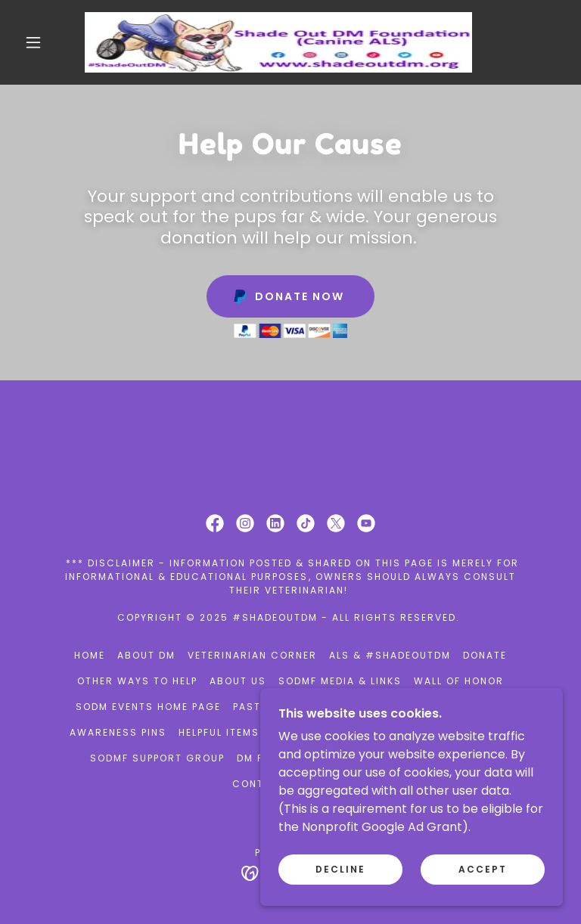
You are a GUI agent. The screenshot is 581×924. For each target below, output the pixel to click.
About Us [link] (238, 681)
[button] (33, 42)
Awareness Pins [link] (118, 732)
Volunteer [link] (350, 707)
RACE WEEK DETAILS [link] (449, 707)
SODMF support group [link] (157, 758)
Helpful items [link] (219, 732)
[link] (278, 42)
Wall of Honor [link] (459, 681)
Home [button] (90, 655)
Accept (483, 900)
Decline (340, 900)
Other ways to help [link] (137, 681)
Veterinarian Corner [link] (252, 655)
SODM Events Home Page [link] (148, 707)
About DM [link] (146, 655)
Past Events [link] (270, 707)
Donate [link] (485, 655)
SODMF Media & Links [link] (340, 681)
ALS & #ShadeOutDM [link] (390, 655)
